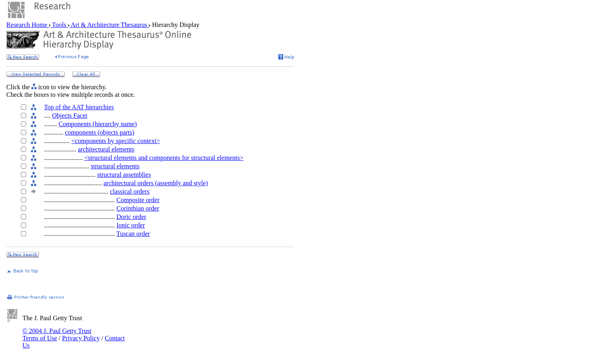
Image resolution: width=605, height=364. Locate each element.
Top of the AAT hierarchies (79, 107)
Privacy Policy (81, 338)
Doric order (131, 217)
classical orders (130, 191)
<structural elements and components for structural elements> (164, 158)
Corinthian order (138, 208)
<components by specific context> (115, 141)
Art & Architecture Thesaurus (109, 25)
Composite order (138, 200)
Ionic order (131, 225)
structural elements (115, 166)
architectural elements (106, 149)
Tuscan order (133, 234)
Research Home (28, 25)
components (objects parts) (99, 132)
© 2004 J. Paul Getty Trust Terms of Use (57, 334)
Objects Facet (70, 116)
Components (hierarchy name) (98, 124)
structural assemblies (124, 175)
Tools (59, 25)
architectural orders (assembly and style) (155, 183)
